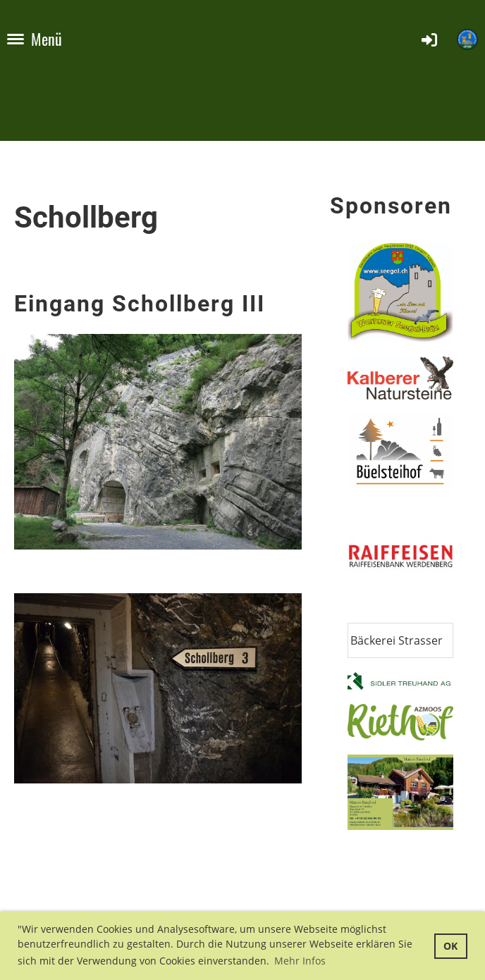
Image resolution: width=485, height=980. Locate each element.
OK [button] (450, 946)
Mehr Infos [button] (300, 961)
